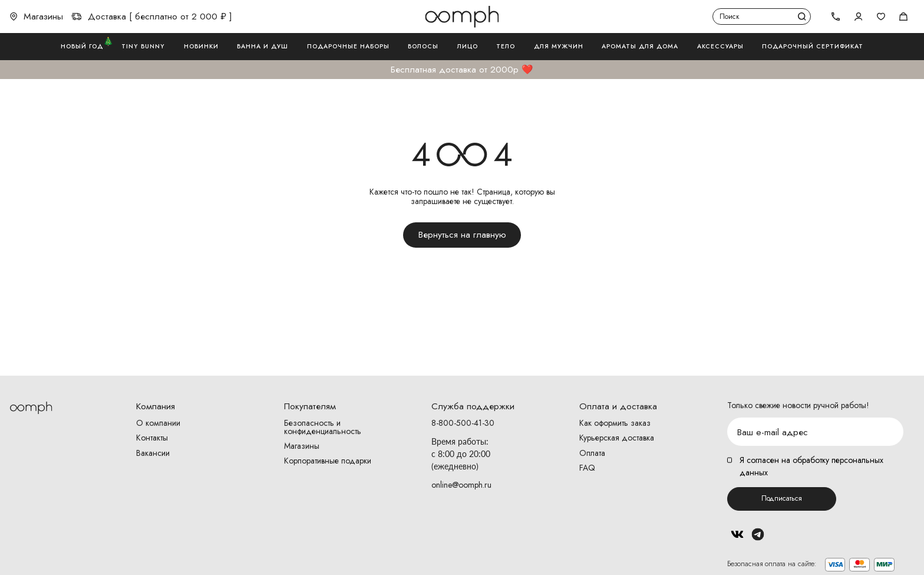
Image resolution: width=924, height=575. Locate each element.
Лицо (468, 46)
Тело (506, 46)
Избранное (881, 17)
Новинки (201, 46)
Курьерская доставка (617, 438)
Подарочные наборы (348, 46)
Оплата (592, 454)
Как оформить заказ (615, 423)
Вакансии (153, 454)
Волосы (423, 46)
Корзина (903, 17)
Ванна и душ (263, 46)
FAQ (587, 468)
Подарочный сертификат (813, 46)
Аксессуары (720, 46)
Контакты (152, 438)
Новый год (82, 46)
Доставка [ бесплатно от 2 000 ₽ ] (152, 17)
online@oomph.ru (461, 485)
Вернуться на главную (462, 234)
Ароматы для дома (640, 46)
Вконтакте (737, 534)
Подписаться (782, 498)
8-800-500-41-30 (463, 423)
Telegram (758, 534)
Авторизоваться (859, 17)
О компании (158, 423)
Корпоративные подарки (328, 461)
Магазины (37, 17)
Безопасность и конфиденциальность (323, 428)
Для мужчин (559, 46)
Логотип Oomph (462, 17)
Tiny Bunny (143, 46)
